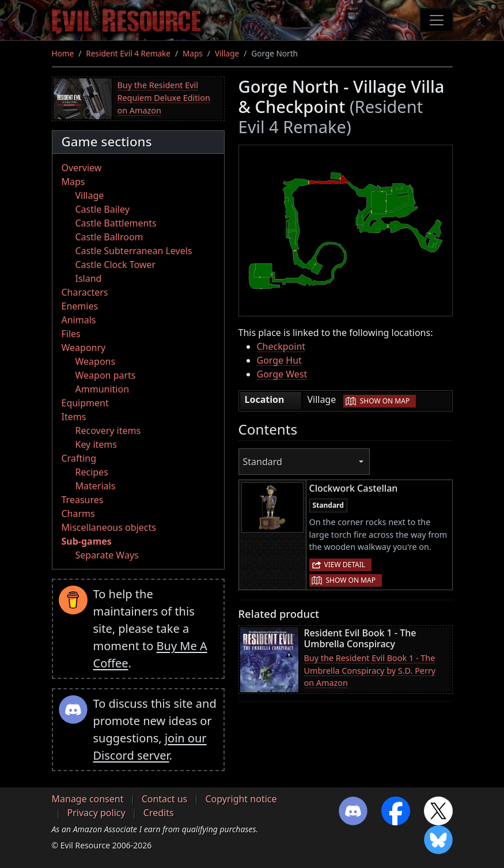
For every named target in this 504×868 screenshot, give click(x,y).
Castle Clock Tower (116, 265)
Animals (79, 320)
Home (63, 53)
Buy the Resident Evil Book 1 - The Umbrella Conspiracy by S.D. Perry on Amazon (370, 670)
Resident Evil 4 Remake (128, 53)
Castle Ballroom (109, 237)
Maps (193, 53)
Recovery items (108, 431)
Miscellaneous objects (109, 527)
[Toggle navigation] (437, 20)
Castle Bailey (103, 209)
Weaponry (84, 348)
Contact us (165, 799)
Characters (85, 292)
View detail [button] (345, 565)
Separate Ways (107, 555)
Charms (78, 514)
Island (89, 278)
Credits (159, 813)
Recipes (92, 472)
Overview (82, 168)
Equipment (85, 403)
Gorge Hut (279, 360)
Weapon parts (106, 375)
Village (227, 53)
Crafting (79, 458)
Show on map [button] (385, 401)
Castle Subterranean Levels (134, 251)
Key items (96, 444)
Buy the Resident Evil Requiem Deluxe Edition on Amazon (164, 97)
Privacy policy (96, 813)
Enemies (80, 306)
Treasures (83, 500)
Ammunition (103, 389)
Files (71, 334)
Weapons (96, 361)
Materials (96, 486)
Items (74, 417)
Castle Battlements (116, 223)
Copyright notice (241, 799)
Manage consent (88, 799)
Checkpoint (281, 346)
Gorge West (282, 374)
